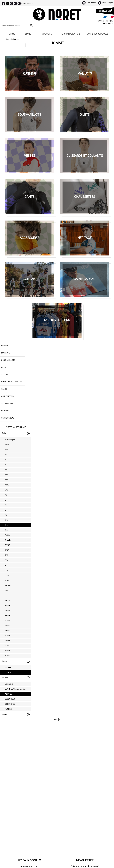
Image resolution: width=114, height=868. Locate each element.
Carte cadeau (8, 418)
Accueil (9, 39)
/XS (6, 450)
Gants (4, 389)
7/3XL (7, 580)
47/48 (7, 636)
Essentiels (9, 684)
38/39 (7, 616)
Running (5, 346)
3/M (7, 560)
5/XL (7, 570)
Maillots (6, 353)
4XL (6, 530)
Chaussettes (7, 396)
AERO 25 (8, 694)
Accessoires (7, 404)
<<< (55, 720)
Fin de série (46, 34)
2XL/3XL (8, 600)
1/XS (7, 550)
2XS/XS (8, 585)
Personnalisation (70, 34)
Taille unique (10, 440)
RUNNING (9, 709)
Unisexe (8, 672)
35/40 (7, 606)
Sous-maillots (8, 360)
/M (6, 460)
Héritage (5, 411)
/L (6, 465)
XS (6, 495)
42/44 (7, 656)
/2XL (7, 475)
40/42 (7, 621)
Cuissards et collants (12, 382)
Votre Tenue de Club (98, 34)
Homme (11, 34)
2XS (7, 490)
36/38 (7, 641)
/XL (6, 470)
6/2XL (7, 575)
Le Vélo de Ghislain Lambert (16, 689)
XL (6, 515)
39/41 (7, 646)
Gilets (4, 367)
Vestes (5, 375)
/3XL (7, 480)
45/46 (7, 631)
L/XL (7, 595)
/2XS (7, 445)
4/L (6, 565)
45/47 (7, 651)
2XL (6, 520)
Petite (7, 535)
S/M (7, 590)
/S (6, 455)
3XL (6, 525)
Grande (8, 540)
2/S (6, 555)
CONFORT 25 (10, 704)
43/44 (7, 626)
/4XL (7, 485)
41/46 (7, 611)
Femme (27, 34)
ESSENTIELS (10, 699)
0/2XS (7, 545)
